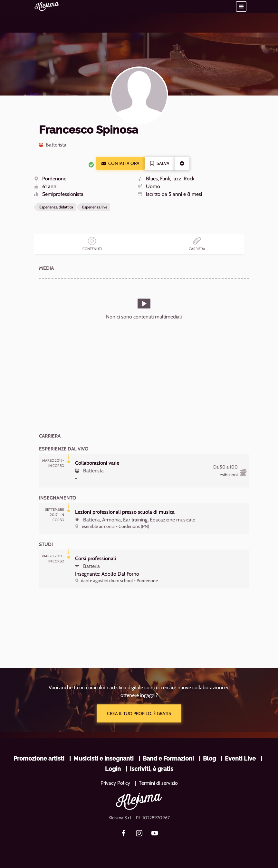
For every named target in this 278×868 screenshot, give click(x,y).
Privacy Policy (115, 783)
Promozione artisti (39, 758)
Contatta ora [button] (120, 163)
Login (113, 769)
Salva (160, 163)
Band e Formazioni (168, 758)
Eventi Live (240, 758)
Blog (209, 758)
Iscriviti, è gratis (152, 769)
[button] (241, 6)
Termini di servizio (158, 783)
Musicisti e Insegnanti (104, 758)
